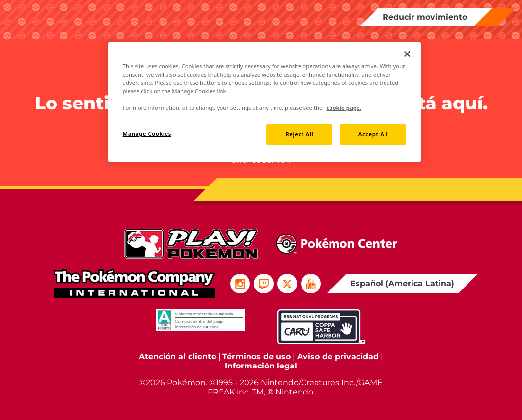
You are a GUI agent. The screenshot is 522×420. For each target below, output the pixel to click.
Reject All (299, 134)
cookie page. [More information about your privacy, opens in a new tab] (343, 108)
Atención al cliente (178, 356)
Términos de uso (257, 356)
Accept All (373, 134)
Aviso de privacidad (338, 356)
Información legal (261, 366)
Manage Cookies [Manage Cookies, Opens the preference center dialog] (147, 134)
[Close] (407, 54)
